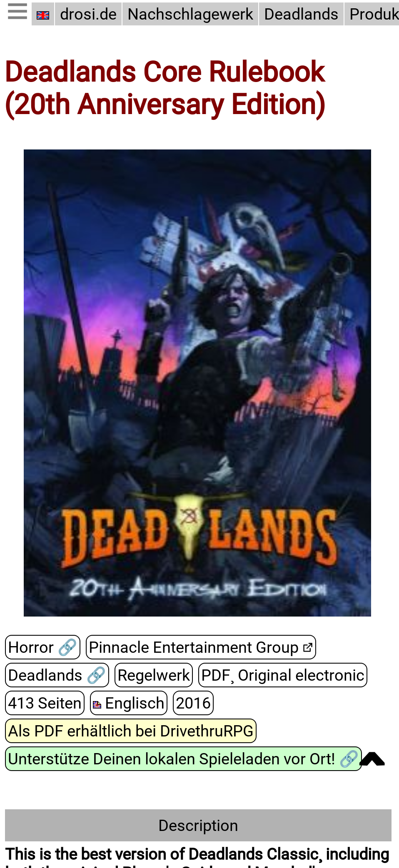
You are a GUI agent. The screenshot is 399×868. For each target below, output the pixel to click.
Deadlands (301, 14)
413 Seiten (45, 703)
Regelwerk (154, 675)
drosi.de (88, 14)
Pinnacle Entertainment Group (194, 647)
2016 (193, 703)
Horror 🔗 (43, 647)
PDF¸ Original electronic (283, 675)
